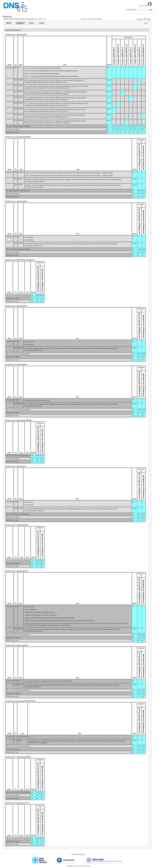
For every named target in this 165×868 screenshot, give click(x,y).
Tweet (146, 23)
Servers (32, 23)
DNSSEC (9, 23)
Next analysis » (98, 19)
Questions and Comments (78, 854)
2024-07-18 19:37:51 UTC (17, 19)
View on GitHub (145, 6)
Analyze (42, 23)
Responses (20, 23)
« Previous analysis (86, 19)
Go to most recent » (40, 19)
